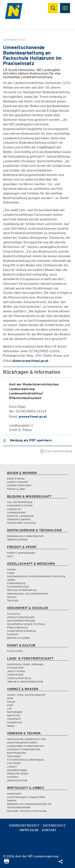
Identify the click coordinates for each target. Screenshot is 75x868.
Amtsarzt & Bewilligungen (21, 617)
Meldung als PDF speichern (27, 440)
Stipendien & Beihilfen (19, 519)
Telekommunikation (17, 539)
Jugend (11, 580)
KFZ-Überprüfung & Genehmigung (25, 760)
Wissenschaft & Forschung (21, 523)
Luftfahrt (12, 767)
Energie (11, 702)
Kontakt (49, 830)
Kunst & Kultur (15, 651)
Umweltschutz (15, 722)
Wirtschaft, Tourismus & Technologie (27, 811)
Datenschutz (54, 825)
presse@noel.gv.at (33, 416)
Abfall (10, 698)
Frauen (11, 573)
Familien (11, 569)
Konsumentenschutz (18, 587)
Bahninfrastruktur (17, 753)
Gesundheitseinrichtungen (21, 621)
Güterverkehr (14, 756)
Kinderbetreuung (16, 583)
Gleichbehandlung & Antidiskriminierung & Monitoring (36, 576)
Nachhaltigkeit (15, 712)
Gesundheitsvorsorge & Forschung (26, 624)
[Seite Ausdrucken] (6, 862)
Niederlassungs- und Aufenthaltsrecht (27, 594)
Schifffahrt (13, 777)
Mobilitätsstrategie (17, 770)
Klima (10, 705)
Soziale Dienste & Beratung (21, 631)
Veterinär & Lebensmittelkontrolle (25, 682)
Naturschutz (14, 715)
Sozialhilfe (12, 634)
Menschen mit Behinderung (22, 590)
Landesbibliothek (16, 512)
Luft (9, 709)
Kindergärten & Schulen (20, 505)
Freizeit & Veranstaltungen (21, 553)
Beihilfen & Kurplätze (18, 638)
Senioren (12, 597)
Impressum (29, 830)
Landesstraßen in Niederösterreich (26, 746)
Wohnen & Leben (16, 489)
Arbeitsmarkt (14, 794)
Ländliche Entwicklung (19, 678)
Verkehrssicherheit (17, 780)
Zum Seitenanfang (56, 451)
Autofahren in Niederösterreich (24, 749)
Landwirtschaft (15, 674)
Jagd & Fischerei (16, 671)
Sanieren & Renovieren (19, 485)
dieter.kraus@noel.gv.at (30, 361)
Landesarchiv (14, 509)
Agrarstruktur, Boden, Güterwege (25, 664)
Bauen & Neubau (16, 478)
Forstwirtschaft (15, 668)
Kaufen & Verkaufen (18, 482)
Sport (10, 556)
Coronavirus (14, 614)
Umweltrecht (14, 719)
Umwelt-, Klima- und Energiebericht (26, 695)
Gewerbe (12, 800)
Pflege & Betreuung (17, 627)
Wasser (11, 726)
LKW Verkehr (14, 763)
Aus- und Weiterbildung (20, 502)
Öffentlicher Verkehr (18, 774)
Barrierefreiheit (24, 825)
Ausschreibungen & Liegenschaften (26, 797)
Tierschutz (13, 600)
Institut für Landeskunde (20, 516)
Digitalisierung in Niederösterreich (25, 536)
